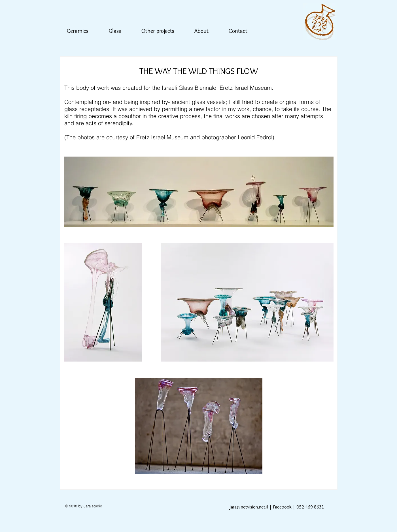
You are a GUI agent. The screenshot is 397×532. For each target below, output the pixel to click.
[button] (81, 31)
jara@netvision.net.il (249, 507)
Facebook (282, 507)
